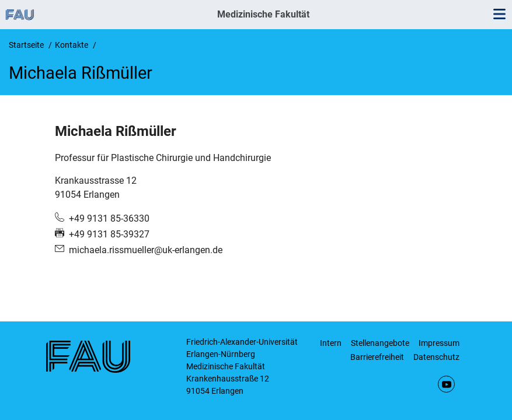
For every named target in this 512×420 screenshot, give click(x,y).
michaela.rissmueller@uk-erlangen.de (146, 250)
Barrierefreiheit (377, 357)
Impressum (439, 343)
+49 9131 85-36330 (109, 218)
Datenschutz (436, 357)
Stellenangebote (380, 343)
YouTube (446, 384)
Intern (331, 343)
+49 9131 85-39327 (109, 234)
